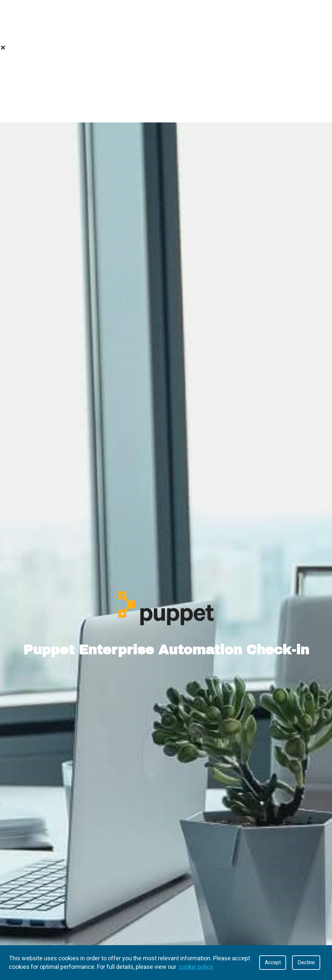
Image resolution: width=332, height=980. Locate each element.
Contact (213, 31)
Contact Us (166, 112)
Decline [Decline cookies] (306, 962)
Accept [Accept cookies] (273, 962)
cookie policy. (196, 967)
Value (61, 31)
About (22, 31)
